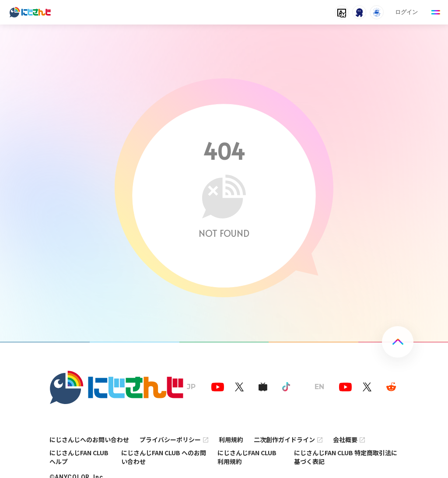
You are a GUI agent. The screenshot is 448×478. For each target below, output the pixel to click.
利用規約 (231, 439)
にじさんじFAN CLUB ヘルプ (79, 457)
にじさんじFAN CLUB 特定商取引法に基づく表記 (346, 457)
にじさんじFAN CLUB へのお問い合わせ (164, 457)
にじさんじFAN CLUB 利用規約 (247, 457)
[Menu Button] (436, 12)
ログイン (406, 12)
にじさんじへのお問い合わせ (89, 439)
